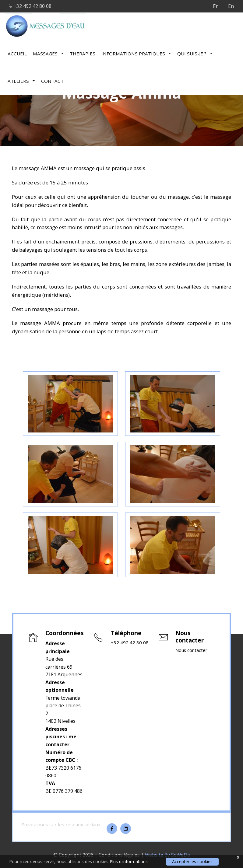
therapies (83, 53)
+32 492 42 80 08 (31, 6)
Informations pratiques (136, 53)
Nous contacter (192, 650)
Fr (215, 6)
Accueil (17, 53)
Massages (48, 53)
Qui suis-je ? (195, 53)
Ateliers (21, 81)
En (231, 6)
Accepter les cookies (192, 861)
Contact (52, 81)
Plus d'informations (129, 861)
